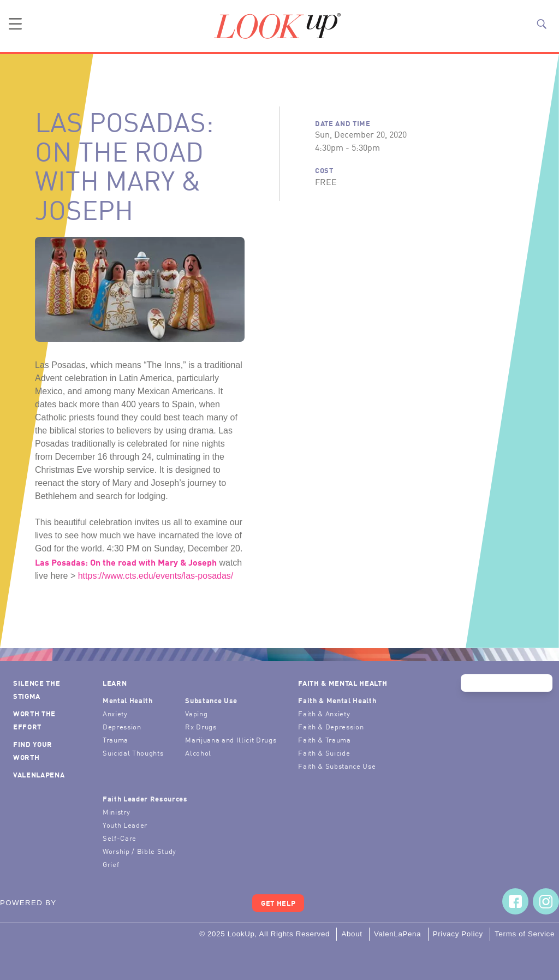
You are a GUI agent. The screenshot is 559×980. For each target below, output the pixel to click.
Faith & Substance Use (337, 766)
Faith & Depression (331, 726)
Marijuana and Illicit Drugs (231, 740)
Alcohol (198, 753)
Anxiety (115, 713)
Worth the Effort (34, 720)
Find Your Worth (33, 750)
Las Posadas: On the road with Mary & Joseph (126, 562)
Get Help (278, 903)
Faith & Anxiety (324, 713)
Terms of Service (525, 934)
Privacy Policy (458, 934)
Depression (122, 726)
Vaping (196, 713)
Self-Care (120, 838)
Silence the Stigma (37, 689)
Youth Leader (125, 825)
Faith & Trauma (324, 740)
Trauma (115, 740)
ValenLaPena (39, 774)
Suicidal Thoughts (133, 753)
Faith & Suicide (324, 753)
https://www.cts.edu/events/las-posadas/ (156, 576)
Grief (111, 864)
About (352, 934)
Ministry (116, 812)
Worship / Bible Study (139, 851)
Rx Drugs (201, 726)
